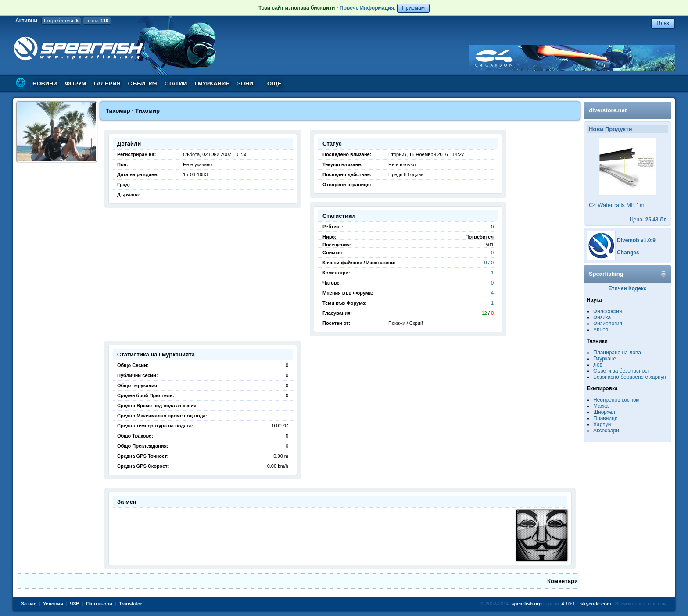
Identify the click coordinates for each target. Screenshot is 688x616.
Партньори (99, 604)
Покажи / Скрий (406, 323)
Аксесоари (606, 431)
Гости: (97, 21)
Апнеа (601, 330)
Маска (601, 406)
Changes (628, 253)
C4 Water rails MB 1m (617, 205)
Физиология (608, 324)
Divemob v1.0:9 (636, 240)
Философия (608, 311)
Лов (598, 365)
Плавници (606, 418)
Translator (131, 604)
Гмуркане (605, 359)
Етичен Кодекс (628, 288)
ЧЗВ (75, 604)
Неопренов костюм (616, 400)
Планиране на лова (617, 353)
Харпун (602, 424)
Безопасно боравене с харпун (630, 377)
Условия (53, 604)
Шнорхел (604, 412)
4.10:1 (568, 604)
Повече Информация (367, 8)
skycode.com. (597, 604)
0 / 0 (489, 263)
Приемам (413, 8)
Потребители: (61, 21)
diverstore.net (608, 110)
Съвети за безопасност (622, 371)
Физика (602, 317)
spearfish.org (527, 604)
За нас (29, 604)
